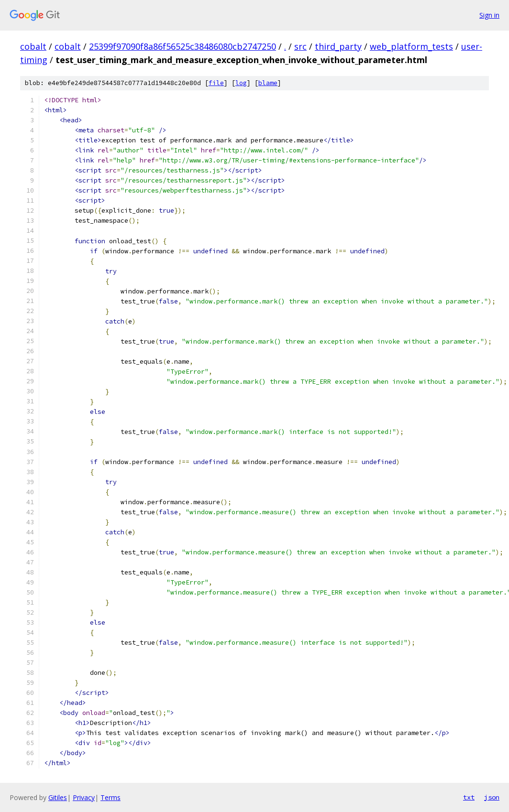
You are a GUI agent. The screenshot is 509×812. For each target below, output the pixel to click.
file (216, 83)
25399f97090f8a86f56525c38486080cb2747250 (183, 46)
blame (268, 83)
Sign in (489, 15)
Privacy (84, 797)
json (492, 797)
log (241, 83)
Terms (111, 797)
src (300, 46)
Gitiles (58, 797)
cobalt (33, 46)
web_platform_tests (411, 46)
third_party (338, 46)
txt (469, 797)
